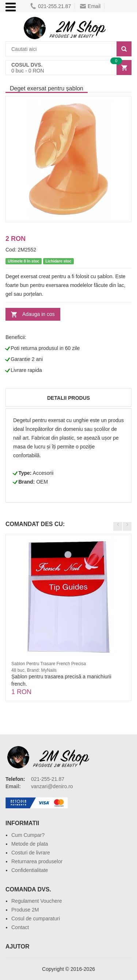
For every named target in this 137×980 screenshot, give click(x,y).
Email (90, 6)
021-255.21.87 (51, 6)
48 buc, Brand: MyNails (34, 670)
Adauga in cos (39, 314)
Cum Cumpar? (28, 835)
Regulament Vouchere (37, 901)
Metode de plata (30, 844)
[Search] (124, 49)
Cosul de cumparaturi (36, 918)
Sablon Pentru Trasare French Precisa (49, 664)
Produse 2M (25, 910)
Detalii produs (68, 398)
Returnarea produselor (37, 861)
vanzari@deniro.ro (52, 786)
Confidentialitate (30, 870)
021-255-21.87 (48, 779)
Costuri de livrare (31, 853)
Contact (20, 927)
